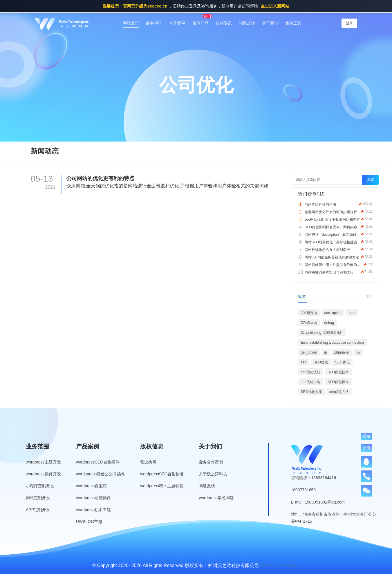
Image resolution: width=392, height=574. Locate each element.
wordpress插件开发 (43, 474)
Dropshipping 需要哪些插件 (322, 333)
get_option (309, 352)
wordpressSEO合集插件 (98, 462)
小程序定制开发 (40, 486)
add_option (333, 313)
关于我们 (270, 23)
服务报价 (154, 23)
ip (326, 352)
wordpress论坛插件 (94, 498)
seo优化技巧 (311, 372)
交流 (366, 448)
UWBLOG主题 (89, 522)
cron (352, 313)
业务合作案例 (211, 462)
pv (359, 352)
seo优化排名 (311, 382)
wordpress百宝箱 (92, 486)
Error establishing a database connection (332, 343)
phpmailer (342, 352)
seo (304, 362)
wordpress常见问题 (216, 498)
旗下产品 (200, 23)
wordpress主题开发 (43, 462)
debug (329, 323)
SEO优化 (321, 362)
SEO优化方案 (311, 392)
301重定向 (309, 313)
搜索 (371, 180)
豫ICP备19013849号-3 (279, 566)
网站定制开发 (38, 498)
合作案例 (177, 23)
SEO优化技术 (338, 372)
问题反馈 (247, 23)
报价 (366, 436)
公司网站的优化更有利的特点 (100, 178)
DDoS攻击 (309, 323)
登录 (349, 23)
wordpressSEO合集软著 (162, 474)
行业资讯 (224, 23)
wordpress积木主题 (94, 510)
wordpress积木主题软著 (162, 486)
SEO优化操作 (338, 382)
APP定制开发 (38, 510)
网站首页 (131, 23)
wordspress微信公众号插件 (101, 474)
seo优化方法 (339, 392)
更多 (369, 297)
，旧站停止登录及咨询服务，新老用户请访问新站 (196, 6)
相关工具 (293, 23)
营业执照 (148, 462)
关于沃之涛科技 (213, 474)
